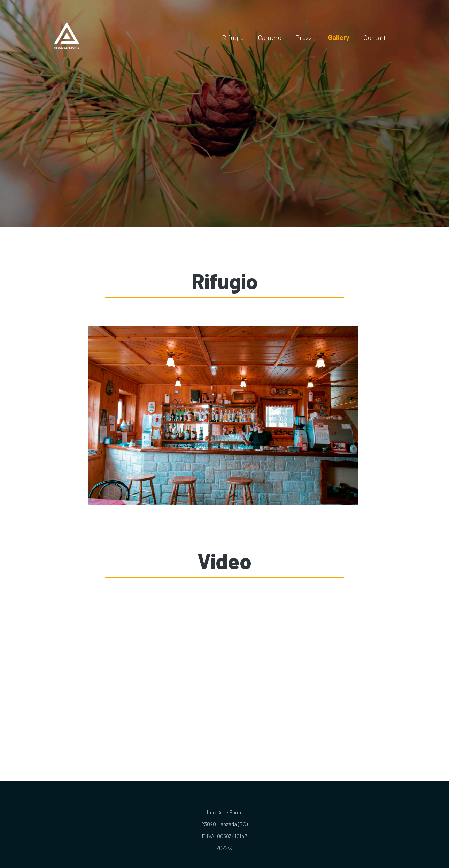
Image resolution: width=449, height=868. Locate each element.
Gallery (339, 37)
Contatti (376, 37)
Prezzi (305, 37)
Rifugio (233, 37)
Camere (270, 37)
